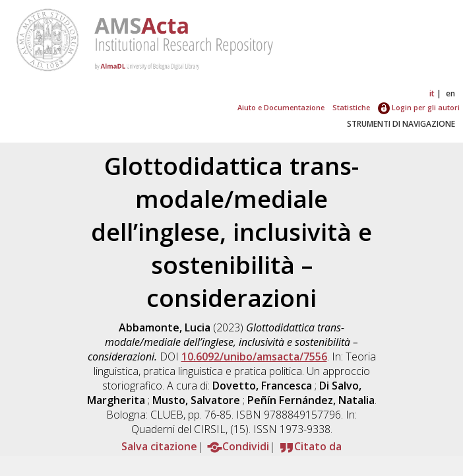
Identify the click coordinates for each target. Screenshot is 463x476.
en (450, 93)
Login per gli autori (419, 107)
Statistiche (351, 107)
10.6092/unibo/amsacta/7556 (254, 357)
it (432, 93)
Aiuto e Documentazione (281, 107)
